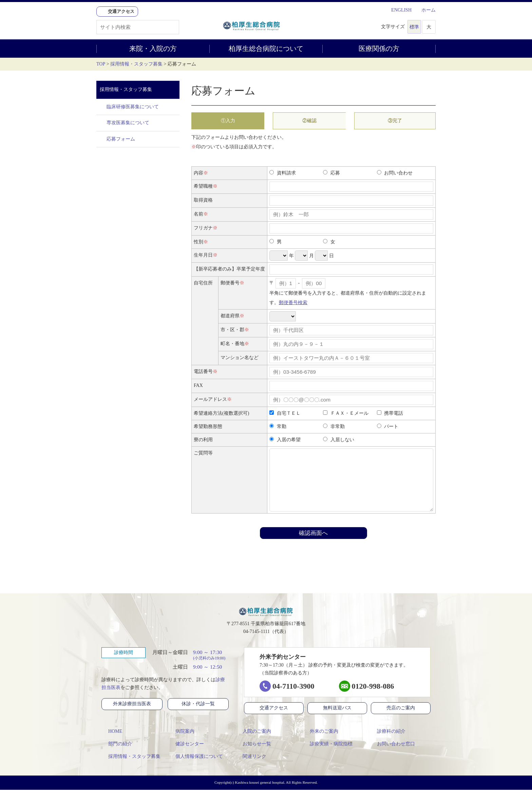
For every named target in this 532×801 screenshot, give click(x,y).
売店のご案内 (407, 719)
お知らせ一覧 (253, 755)
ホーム (425, 10)
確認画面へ (313, 543)
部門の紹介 (117, 755)
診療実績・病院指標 (328, 755)
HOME (112, 742)
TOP (101, 64)
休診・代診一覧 (203, 715)
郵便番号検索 (293, 303)
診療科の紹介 (388, 742)
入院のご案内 (253, 742)
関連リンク (251, 768)
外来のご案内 (321, 742)
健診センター (186, 755)
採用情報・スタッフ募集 (136, 64)
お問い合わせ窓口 (393, 755)
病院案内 (182, 742)
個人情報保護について (196, 768)
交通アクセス (274, 720)
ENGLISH (398, 10)
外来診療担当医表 (136, 715)
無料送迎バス (337, 720)
